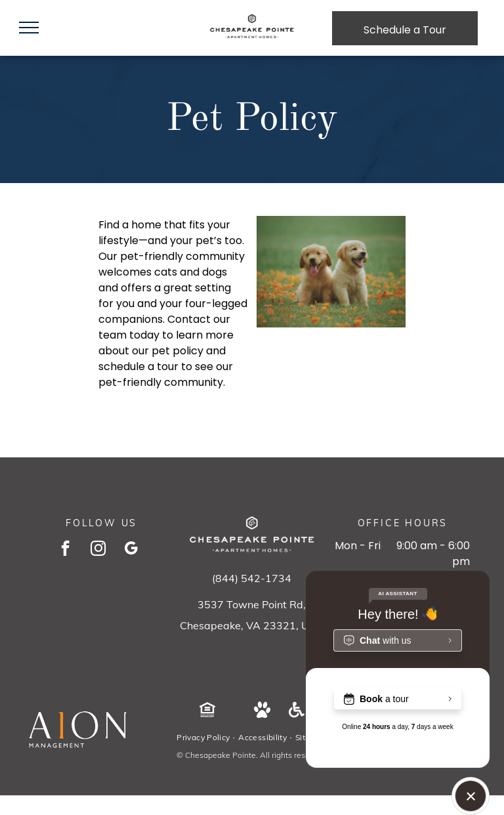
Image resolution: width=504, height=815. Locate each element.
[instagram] (98, 550)
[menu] (29, 28)
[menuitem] (204, 738)
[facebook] (65, 550)
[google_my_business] (131, 550)
